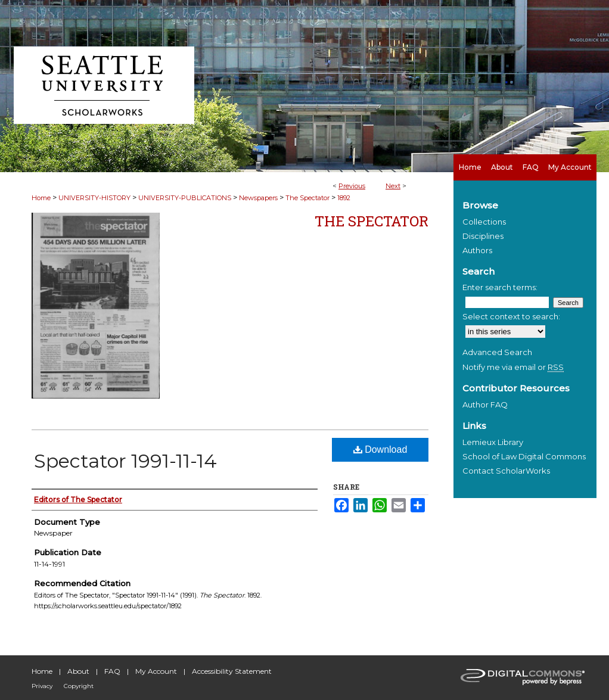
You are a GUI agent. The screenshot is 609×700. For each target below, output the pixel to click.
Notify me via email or (513, 367)
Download (380, 449)
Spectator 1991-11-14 (125, 461)
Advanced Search (497, 352)
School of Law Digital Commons (524, 456)
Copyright (79, 686)
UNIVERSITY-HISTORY (94, 198)
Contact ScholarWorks (506, 471)
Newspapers (258, 198)
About (78, 671)
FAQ (112, 671)
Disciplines (483, 236)
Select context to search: (511, 316)
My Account (156, 671)
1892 (344, 198)
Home (41, 198)
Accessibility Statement (232, 671)
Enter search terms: (500, 287)
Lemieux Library (493, 442)
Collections (484, 222)
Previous (352, 186)
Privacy (42, 686)
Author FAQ (485, 405)
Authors (477, 250)
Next (393, 186)
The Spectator (307, 198)
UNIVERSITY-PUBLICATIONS (185, 198)
